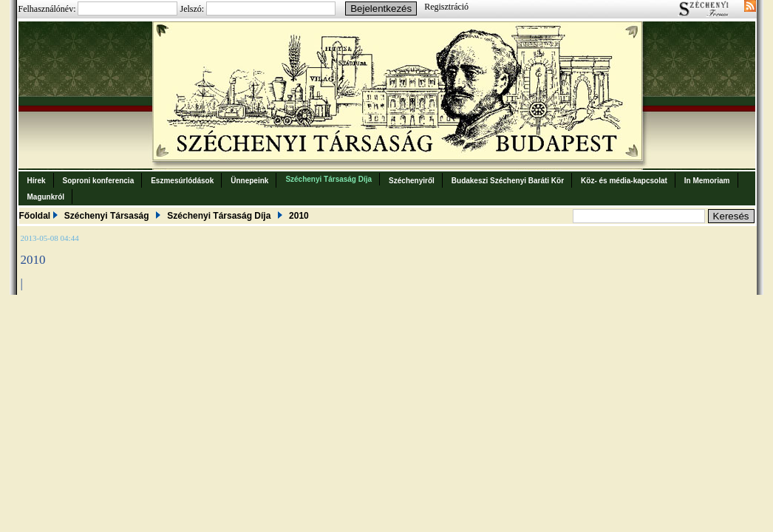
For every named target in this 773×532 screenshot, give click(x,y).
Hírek (37, 181)
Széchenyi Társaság (107, 216)
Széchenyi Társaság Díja (328, 179)
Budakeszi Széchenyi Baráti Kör (508, 181)
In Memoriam (707, 181)
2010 (299, 216)
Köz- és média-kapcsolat (624, 181)
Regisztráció (446, 7)
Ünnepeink (249, 181)
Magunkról (46, 197)
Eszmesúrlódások (182, 181)
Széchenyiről (412, 181)
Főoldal (35, 216)
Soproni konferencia (99, 181)
